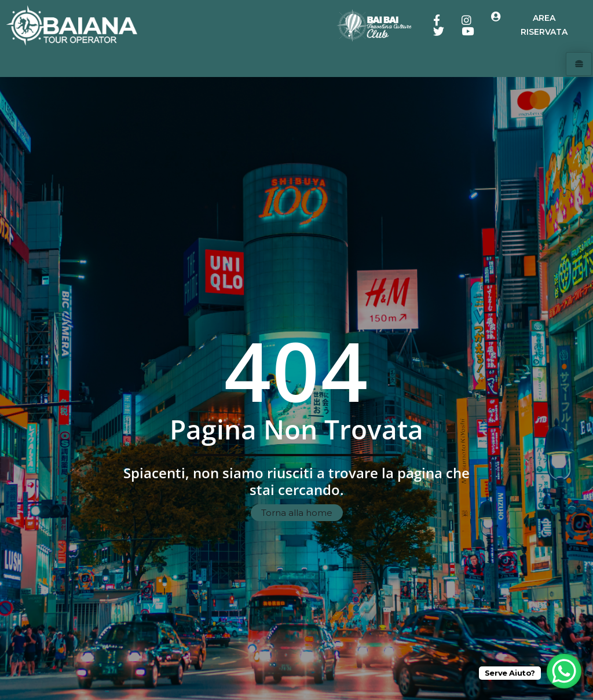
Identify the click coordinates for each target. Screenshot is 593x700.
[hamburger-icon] (579, 64)
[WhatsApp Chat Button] (564, 671)
